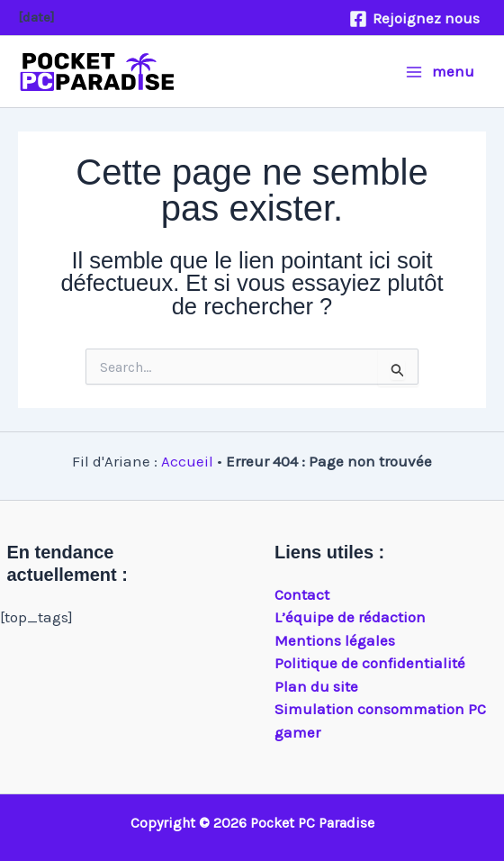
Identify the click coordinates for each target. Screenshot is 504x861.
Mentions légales (335, 640)
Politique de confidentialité (370, 663)
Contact (302, 594)
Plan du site (316, 686)
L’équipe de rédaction (350, 617)
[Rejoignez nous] (414, 19)
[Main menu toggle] (440, 72)
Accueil (187, 461)
